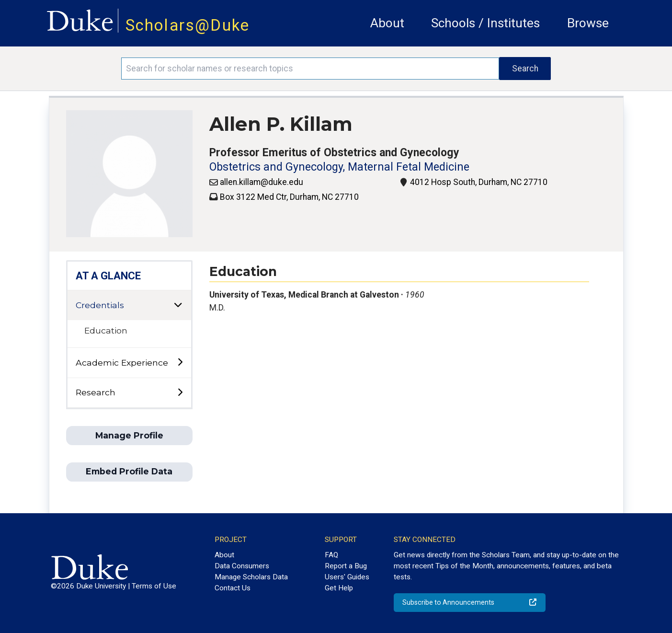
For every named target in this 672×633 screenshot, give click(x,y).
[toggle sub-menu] (180, 363)
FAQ (331, 555)
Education (106, 330)
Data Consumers (242, 566)
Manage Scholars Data (251, 577)
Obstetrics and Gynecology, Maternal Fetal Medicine (339, 167)
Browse (588, 23)
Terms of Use (154, 586)
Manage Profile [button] (129, 435)
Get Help (339, 588)
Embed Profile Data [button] (129, 471)
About (387, 23)
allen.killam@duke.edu (262, 182)
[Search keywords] (310, 69)
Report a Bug (346, 566)
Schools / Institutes (485, 23)
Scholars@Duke (188, 25)
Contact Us (233, 588)
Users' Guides (347, 577)
